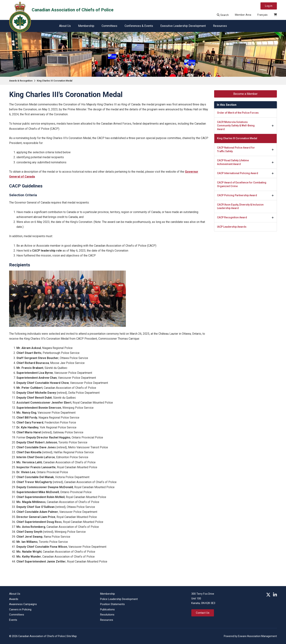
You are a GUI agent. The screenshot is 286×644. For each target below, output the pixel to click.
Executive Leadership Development (183, 26)
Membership (86, 26)
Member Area (243, 15)
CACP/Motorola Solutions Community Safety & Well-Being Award (236, 126)
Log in (269, 6)
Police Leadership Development (119, 599)
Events (13, 620)
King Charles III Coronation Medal (55, 81)
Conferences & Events (139, 26)
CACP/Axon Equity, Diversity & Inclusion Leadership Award (240, 206)
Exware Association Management (257, 636)
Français (262, 15)
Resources (220, 26)
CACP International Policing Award (238, 173)
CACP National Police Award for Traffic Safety (236, 149)
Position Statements (112, 604)
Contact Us (203, 613)
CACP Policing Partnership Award (237, 195)
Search (223, 15)
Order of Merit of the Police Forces (238, 113)
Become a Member (245, 94)
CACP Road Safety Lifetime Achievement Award (233, 162)
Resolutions (107, 615)
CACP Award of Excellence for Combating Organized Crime (242, 184)
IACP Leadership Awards (232, 227)
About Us (65, 26)
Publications (107, 609)
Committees (109, 26)
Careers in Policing (20, 609)
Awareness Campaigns (23, 604)
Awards (14, 599)
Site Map (72, 636)
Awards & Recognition (21, 81)
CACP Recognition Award (232, 217)
